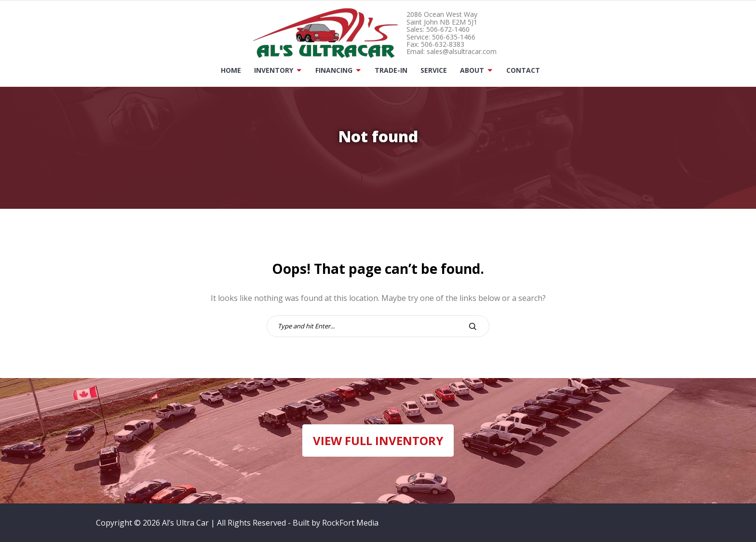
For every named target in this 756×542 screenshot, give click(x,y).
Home (231, 70)
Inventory (274, 70)
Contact (523, 70)
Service (434, 70)
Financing (334, 70)
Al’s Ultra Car (185, 523)
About (472, 70)
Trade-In (391, 70)
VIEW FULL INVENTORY (378, 440)
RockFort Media (350, 523)
